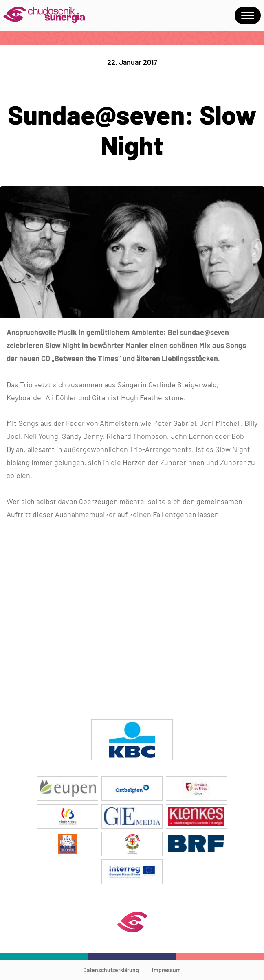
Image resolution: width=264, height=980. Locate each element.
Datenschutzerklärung (111, 970)
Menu (248, 15)
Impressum (166, 970)
